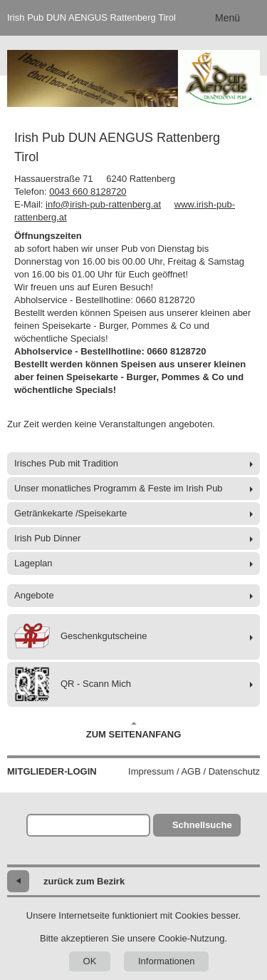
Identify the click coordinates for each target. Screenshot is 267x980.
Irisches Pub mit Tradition (66, 463)
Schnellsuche (202, 825)
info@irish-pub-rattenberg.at (103, 204)
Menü (227, 18)
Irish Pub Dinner (47, 538)
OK (90, 961)
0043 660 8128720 (88, 192)
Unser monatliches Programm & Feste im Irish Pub (119, 488)
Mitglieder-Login (52, 771)
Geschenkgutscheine (80, 637)
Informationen (167, 961)
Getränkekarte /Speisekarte (70, 513)
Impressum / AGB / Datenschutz (194, 771)
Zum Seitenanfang (134, 730)
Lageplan (33, 563)
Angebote (34, 595)
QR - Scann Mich (73, 684)
